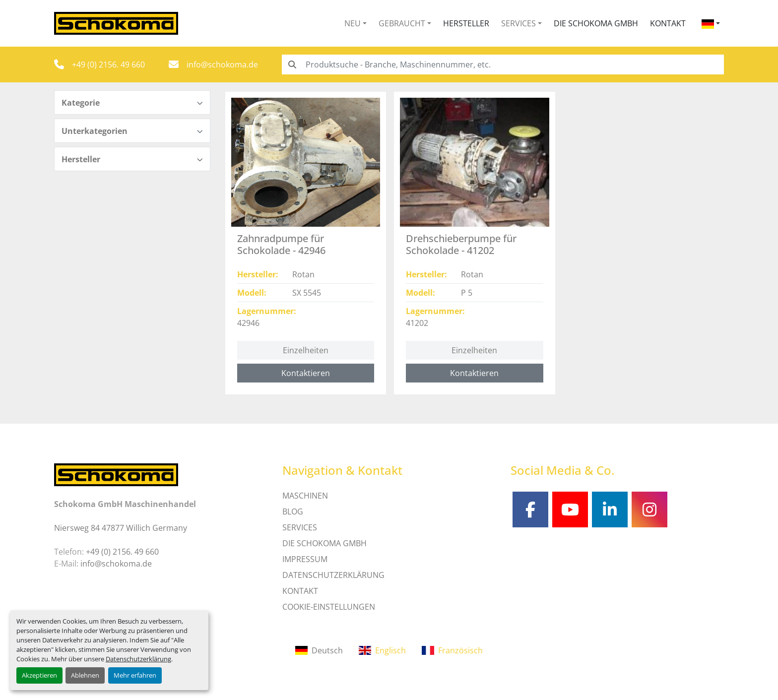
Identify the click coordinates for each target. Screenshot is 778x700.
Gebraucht (402, 23)
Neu (353, 23)
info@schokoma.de (222, 64)
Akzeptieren (39, 675)
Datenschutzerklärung (138, 659)
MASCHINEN (305, 496)
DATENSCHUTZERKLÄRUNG (333, 575)
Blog (293, 511)
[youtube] (570, 509)
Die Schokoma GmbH (596, 23)
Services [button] (519, 23)
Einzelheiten (306, 350)
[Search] (503, 64)
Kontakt (668, 23)
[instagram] (649, 509)
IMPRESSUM (305, 559)
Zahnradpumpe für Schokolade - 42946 (281, 244)
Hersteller (466, 23)
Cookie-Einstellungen (329, 607)
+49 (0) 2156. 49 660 (108, 64)
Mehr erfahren (135, 675)
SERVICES (300, 527)
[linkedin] (610, 509)
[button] (356, 23)
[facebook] (530, 509)
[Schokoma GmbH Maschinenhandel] (116, 474)
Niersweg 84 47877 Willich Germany (121, 528)
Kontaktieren (306, 373)
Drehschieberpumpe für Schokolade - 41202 (461, 244)
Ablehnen (85, 675)
